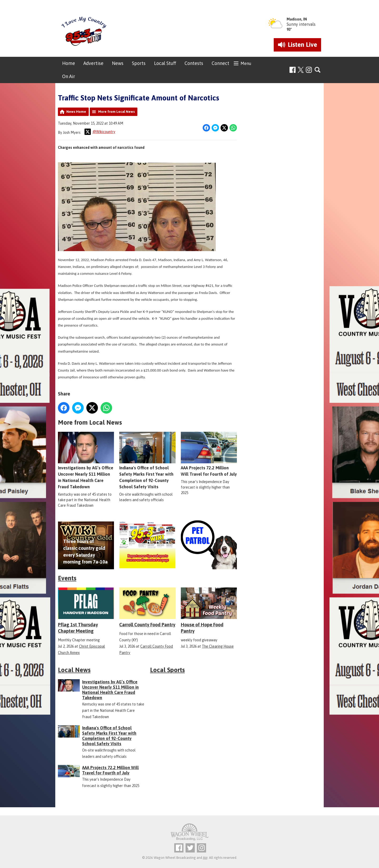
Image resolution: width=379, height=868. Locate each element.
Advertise (93, 63)
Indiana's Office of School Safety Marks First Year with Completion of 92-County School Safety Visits (147, 460)
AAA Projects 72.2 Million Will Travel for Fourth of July (209, 454)
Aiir (205, 858)
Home (69, 63)
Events (67, 578)
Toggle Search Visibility (318, 70)
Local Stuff (165, 63)
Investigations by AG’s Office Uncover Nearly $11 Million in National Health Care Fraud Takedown (86, 460)
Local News (74, 670)
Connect (220, 63)
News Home (76, 112)
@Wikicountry (100, 132)
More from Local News (116, 112)
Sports (139, 63)
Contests (194, 63)
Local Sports (167, 670)
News (118, 63)
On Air (69, 76)
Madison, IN (297, 19)
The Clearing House (218, 646)
